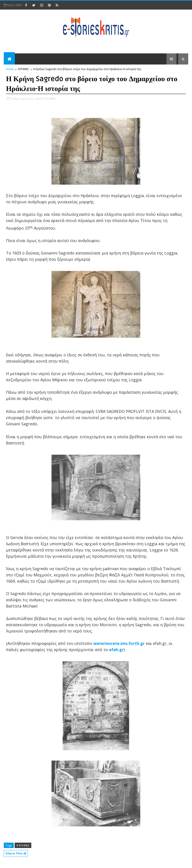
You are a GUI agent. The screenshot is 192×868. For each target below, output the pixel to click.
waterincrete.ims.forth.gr (119, 643)
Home (10, 69)
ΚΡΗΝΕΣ (24, 69)
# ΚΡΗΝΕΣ (23, 845)
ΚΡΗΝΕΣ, (50, 99)
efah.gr (116, 650)
